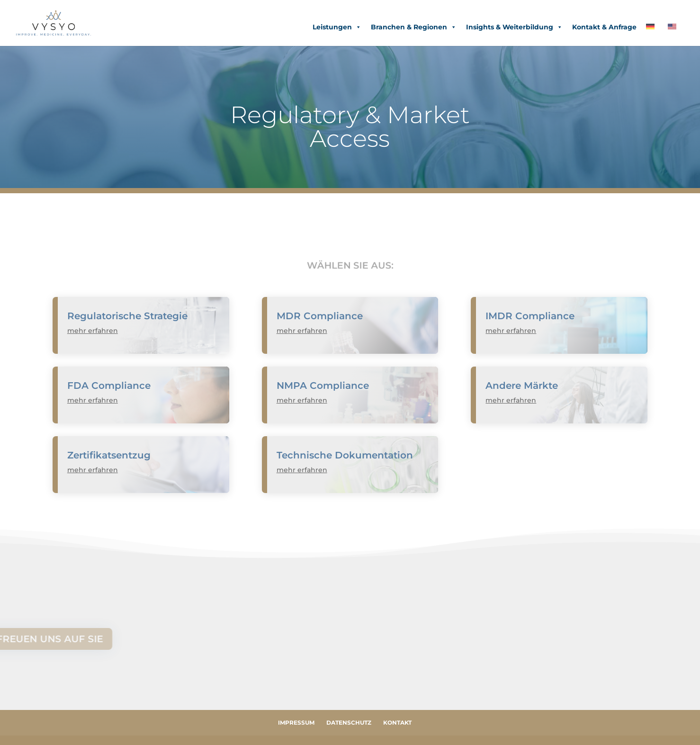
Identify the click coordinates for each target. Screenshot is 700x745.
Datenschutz (349, 723)
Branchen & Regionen (414, 27)
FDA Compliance (109, 386)
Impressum (296, 723)
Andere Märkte (522, 386)
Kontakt (397, 723)
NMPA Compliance (323, 386)
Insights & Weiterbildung (514, 27)
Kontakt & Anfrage (604, 27)
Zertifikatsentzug (109, 455)
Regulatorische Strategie (127, 316)
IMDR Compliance (530, 316)
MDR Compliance (320, 316)
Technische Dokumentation (345, 455)
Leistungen (337, 27)
